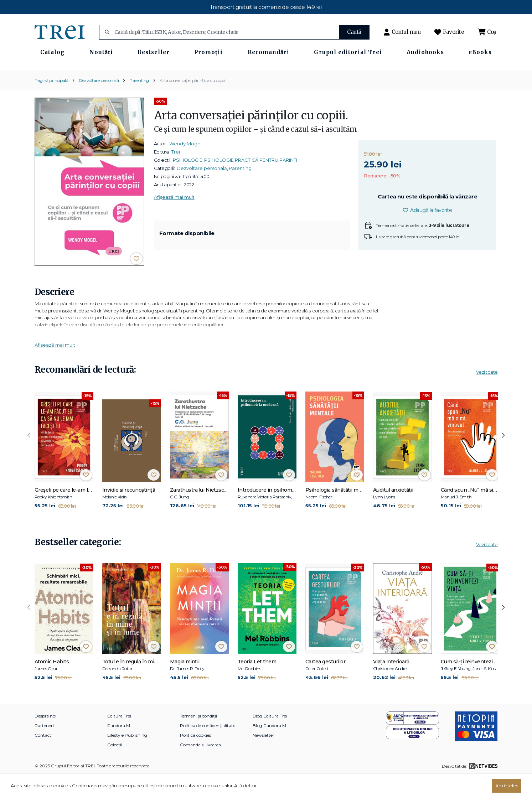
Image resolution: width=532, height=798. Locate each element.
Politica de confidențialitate (208, 748)
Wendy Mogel (185, 165)
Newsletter (264, 757)
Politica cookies (195, 757)
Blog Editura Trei (270, 738)
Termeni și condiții (198, 738)
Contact (43, 757)
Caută (354, 32)
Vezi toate (487, 394)
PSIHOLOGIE (188, 182)
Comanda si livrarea (200, 767)
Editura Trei (119, 738)
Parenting (139, 102)
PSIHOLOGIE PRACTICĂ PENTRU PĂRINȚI (251, 182)
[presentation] (29, 457)
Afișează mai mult (174, 219)
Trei (176, 173)
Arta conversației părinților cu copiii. (193, 102)
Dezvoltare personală (99, 102)
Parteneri (44, 748)
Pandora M (119, 748)
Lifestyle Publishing (127, 757)
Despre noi (45, 738)
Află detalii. (246, 786)
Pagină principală (51, 102)
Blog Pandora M (269, 748)
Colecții (115, 767)
